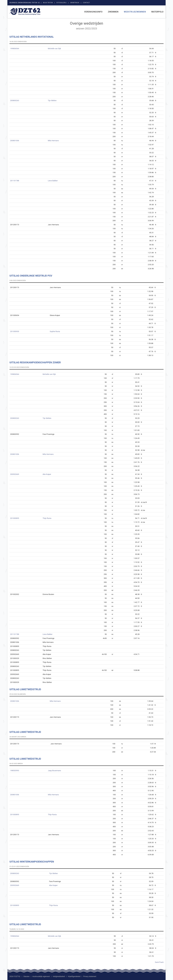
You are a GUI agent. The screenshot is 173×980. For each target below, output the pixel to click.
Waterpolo (157, 12)
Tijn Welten (52, 101)
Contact (86, 3)
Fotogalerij (62, 3)
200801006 (15, 141)
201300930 (15, 331)
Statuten (26, 976)
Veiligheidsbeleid (59, 976)
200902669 (15, 474)
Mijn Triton (48, 3)
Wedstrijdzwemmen (135, 12)
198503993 (15, 771)
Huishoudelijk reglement (41, 976)
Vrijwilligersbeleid (74, 976)
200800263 (15, 101)
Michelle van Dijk (54, 49)
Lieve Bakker (53, 181)
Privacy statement (90, 976)
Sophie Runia (55, 331)
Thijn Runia (47, 518)
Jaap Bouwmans (55, 771)
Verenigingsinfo (93, 12)
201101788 (15, 181)
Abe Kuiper (47, 474)
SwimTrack (75, 3)
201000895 (15, 518)
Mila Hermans (53, 141)
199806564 (15, 49)
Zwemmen (113, 12)
